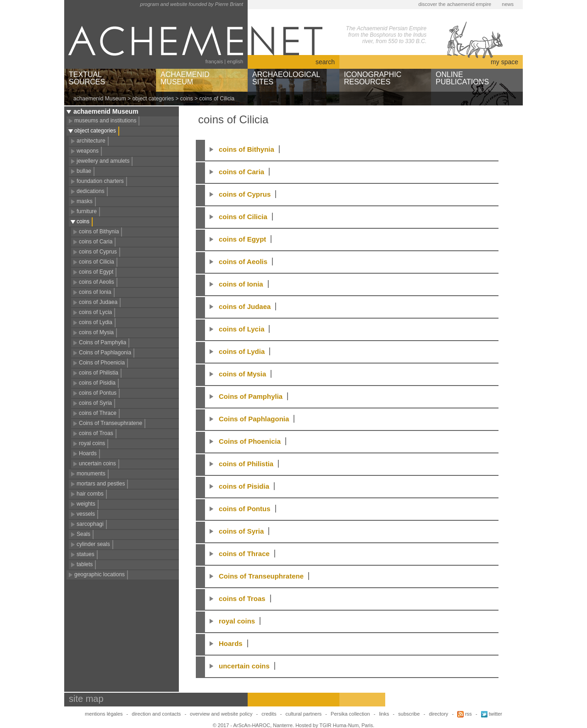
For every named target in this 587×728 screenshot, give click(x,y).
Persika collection (351, 714)
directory (438, 714)
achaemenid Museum (100, 99)
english (235, 61)
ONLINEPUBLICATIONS (462, 78)
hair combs (90, 494)
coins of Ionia (95, 292)
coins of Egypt (96, 272)
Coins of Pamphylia (102, 342)
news (508, 4)
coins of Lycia (95, 312)
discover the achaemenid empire (455, 4)
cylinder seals (93, 544)
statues (86, 554)
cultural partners (303, 714)
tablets (85, 564)
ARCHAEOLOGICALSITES (286, 78)
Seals (83, 534)
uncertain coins (97, 463)
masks (85, 201)
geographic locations (100, 574)
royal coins (92, 443)
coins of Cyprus (98, 252)
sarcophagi (90, 524)
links (384, 714)
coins (187, 99)
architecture (91, 141)
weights (86, 504)
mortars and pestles (101, 484)
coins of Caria (96, 242)
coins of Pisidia (97, 383)
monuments (91, 474)
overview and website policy (221, 714)
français (214, 61)
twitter (492, 714)
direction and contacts (156, 714)
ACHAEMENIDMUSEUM (185, 78)
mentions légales (104, 714)
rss (465, 714)
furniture (87, 211)
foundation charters (100, 181)
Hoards (88, 453)
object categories (153, 99)
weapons (88, 151)
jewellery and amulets (103, 161)
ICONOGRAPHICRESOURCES (373, 78)
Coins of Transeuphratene (111, 423)
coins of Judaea (98, 302)
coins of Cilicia (97, 262)
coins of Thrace (98, 413)
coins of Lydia (96, 322)
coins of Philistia (99, 373)
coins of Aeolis (97, 282)
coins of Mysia (96, 332)
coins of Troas (96, 433)
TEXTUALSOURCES (87, 78)
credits (269, 714)
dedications (91, 191)
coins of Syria (95, 403)
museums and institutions (105, 121)
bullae (84, 171)
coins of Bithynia (99, 232)
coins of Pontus (98, 393)
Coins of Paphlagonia (105, 353)
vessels (86, 514)
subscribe (409, 714)
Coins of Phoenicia (102, 363)
